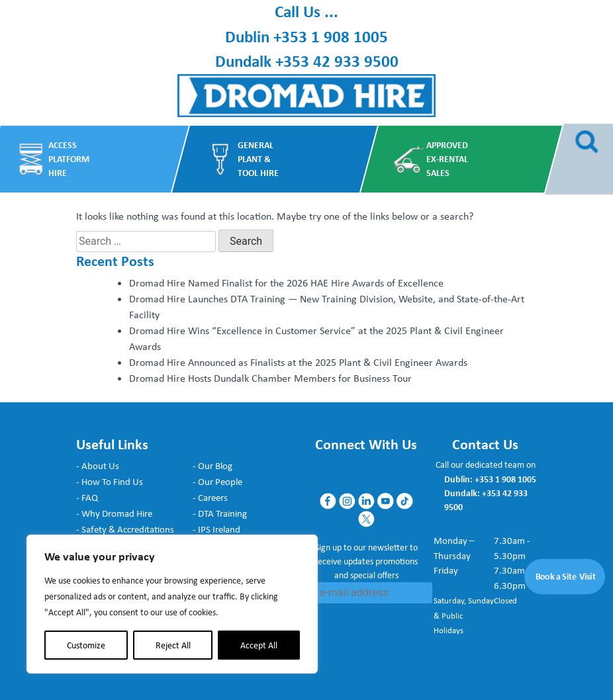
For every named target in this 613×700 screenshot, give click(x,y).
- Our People (217, 482)
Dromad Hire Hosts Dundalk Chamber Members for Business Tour (270, 378)
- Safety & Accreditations (125, 529)
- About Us (98, 466)
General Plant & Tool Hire (258, 158)
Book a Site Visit (566, 577)
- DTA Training (220, 513)
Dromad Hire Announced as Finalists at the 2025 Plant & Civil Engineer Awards (298, 362)
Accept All (259, 645)
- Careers (210, 498)
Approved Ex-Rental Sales (447, 158)
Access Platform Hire (68, 158)
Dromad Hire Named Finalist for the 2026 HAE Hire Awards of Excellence (286, 283)
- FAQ (87, 498)
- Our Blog (212, 466)
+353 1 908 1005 (331, 36)
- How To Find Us (110, 482)
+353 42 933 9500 (337, 61)
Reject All (173, 645)
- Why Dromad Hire (114, 513)
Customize (86, 645)
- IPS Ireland (216, 529)
